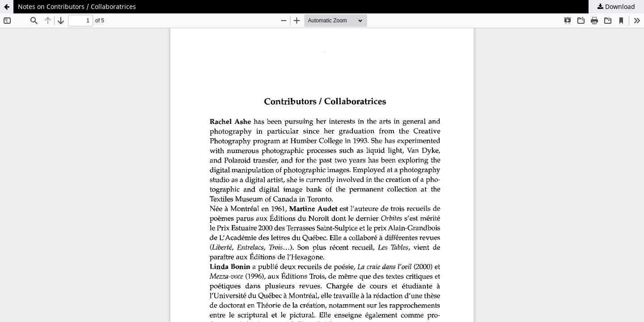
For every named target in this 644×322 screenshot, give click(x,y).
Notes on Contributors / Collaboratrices (77, 6)
